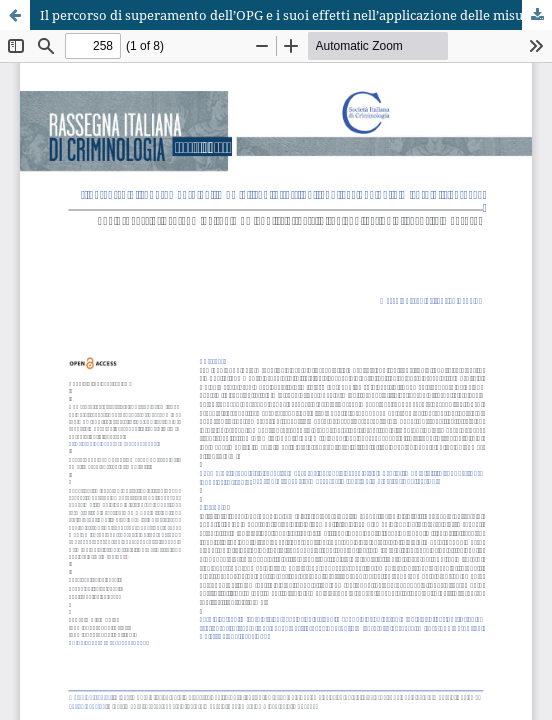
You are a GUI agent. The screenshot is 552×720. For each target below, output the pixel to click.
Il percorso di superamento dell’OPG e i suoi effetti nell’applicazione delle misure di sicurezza (296, 15)
